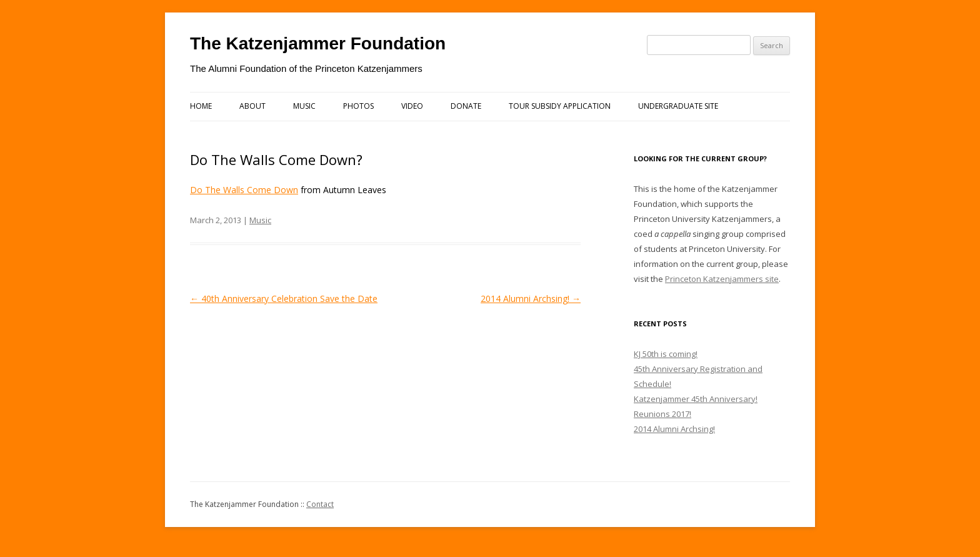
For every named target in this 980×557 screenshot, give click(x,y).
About (252, 106)
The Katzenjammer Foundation (318, 43)
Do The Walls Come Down (244, 190)
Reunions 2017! (662, 414)
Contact (320, 504)
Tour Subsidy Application (560, 106)
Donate (466, 106)
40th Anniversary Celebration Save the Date (284, 299)
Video (412, 106)
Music (304, 106)
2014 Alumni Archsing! (531, 299)
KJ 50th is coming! (666, 354)
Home (201, 106)
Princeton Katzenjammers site (722, 279)
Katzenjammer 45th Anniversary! (696, 399)
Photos (358, 106)
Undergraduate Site (678, 106)
